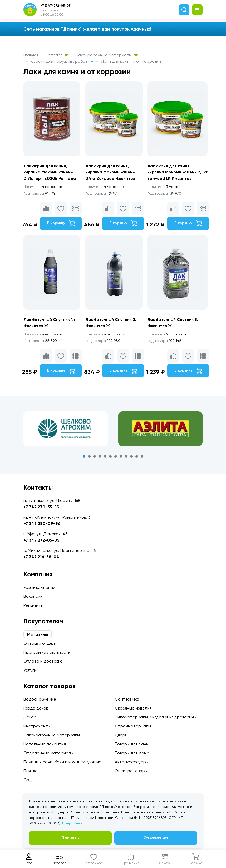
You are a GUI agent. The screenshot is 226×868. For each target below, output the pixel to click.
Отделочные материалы (48, 753)
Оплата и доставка (43, 661)
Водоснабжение (40, 699)
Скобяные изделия (133, 708)
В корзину (61, 224)
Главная (31, 55)
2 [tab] (89, 457)
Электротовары (131, 771)
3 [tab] (95, 457)
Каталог (57, 55)
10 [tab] (131, 457)
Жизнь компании (39, 587)
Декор (30, 717)
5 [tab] (105, 457)
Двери (121, 735)
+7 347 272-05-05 (41, 540)
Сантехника (127, 699)
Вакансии (33, 596)
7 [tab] (116, 457)
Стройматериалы (133, 726)
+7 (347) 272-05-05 (56, 6)
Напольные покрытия (45, 744)
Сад (28, 780)
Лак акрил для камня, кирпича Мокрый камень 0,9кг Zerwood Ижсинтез (111, 172)
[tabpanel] (66, 430)
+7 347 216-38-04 (41, 557)
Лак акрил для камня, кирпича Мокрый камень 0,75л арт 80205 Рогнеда (50, 172)
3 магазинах (169, 187)
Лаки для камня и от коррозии (131, 61)
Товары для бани (132, 744)
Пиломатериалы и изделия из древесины (156, 717)
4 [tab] (100, 457)
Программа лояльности (47, 652)
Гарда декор (36, 708)
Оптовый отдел (39, 643)
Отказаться (156, 838)
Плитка (31, 771)
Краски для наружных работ (62, 61)
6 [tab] (110, 457)
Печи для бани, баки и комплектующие (62, 762)
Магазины (38, 634)
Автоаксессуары (132, 762)
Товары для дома (132, 753)
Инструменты (37, 726)
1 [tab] (84, 457)
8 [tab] (121, 457)
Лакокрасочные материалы (107, 55)
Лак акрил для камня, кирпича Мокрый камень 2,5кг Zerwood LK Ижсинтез (176, 172)
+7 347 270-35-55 (41, 507)
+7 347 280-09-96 (42, 524)
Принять (70, 838)
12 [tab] (142, 457)
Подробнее (72, 823)
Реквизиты (33, 605)
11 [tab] (137, 457)
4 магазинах (44, 187)
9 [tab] (126, 457)
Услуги (30, 670)
